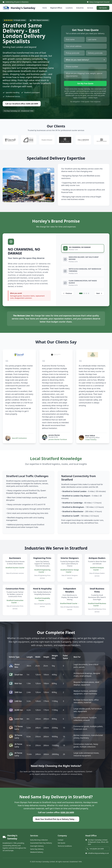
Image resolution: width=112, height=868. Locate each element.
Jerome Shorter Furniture (58, 439)
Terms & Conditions (65, 846)
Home (45, 8)
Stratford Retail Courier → (70, 603)
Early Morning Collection (39, 840)
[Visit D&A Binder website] (83, 140)
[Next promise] (99, 293)
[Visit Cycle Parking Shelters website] (29, 140)
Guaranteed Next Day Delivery (41, 843)
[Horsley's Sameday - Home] (19, 8)
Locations (69, 8)
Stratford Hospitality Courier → (42, 599)
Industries (80, 8)
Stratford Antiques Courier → (97, 569)
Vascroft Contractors (19, 438)
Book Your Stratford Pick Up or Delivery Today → (56, 819)
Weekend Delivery (37, 852)
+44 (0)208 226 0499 (95, 849)
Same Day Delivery (37, 849)
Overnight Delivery (37, 846)
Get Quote (103, 8)
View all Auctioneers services (15, 573)
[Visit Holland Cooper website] (102, 140)
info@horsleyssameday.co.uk (97, 853)
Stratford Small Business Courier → (97, 605)
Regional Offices (56, 8)
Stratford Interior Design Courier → (70, 571)
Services (90, 8)
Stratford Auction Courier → (15, 569)
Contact (61, 840)
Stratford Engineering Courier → (42, 571)
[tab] (83, 248)
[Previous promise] (67, 293)
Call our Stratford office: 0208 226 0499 (22, 104)
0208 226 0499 (67, 812)
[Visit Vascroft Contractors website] (10, 140)
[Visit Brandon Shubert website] (47, 140)
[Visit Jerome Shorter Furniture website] (56, 355)
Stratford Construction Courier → (15, 601)
